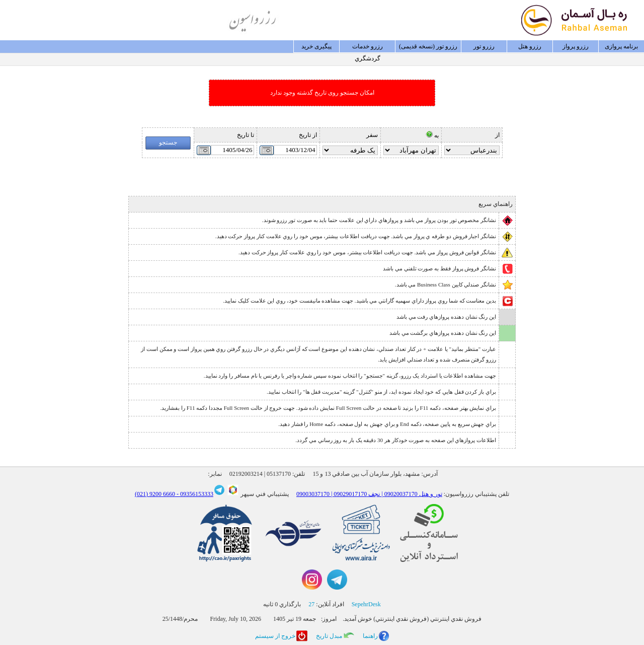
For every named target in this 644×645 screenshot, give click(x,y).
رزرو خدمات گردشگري (368, 48)
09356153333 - (194, 494)
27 (311, 604)
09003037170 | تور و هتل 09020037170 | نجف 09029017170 (369, 494)
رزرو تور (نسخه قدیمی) (428, 46)
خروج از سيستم (275, 636)
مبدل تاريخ (329, 636)
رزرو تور (484, 46)
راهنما (370, 636)
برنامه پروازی (621, 46)
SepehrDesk (366, 604)
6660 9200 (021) (155, 494)
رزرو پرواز (576, 46)
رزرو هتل (530, 46)
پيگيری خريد (316, 46)
